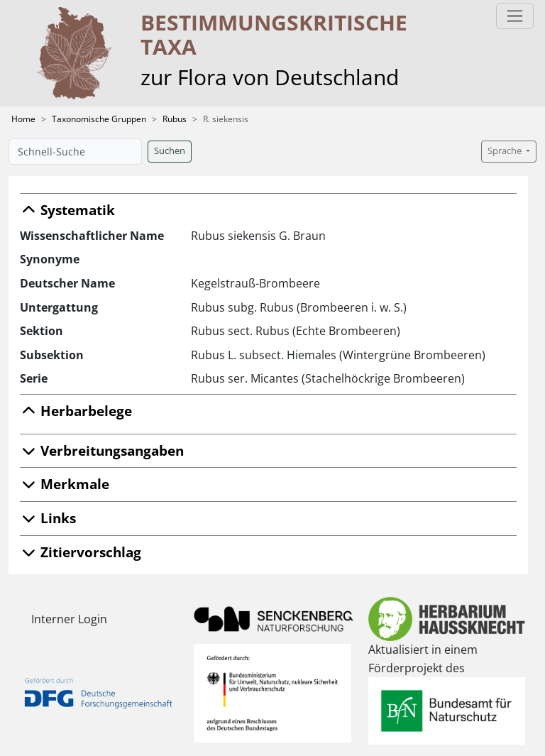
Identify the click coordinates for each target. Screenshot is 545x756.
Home (23, 119)
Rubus (175, 119)
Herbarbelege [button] (76, 411)
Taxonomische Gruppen (99, 119)
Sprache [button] (506, 151)
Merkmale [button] (65, 484)
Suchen (170, 151)
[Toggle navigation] (515, 16)
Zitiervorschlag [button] (81, 552)
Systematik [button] (67, 210)
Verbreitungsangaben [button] (102, 450)
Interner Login (69, 619)
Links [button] (48, 518)
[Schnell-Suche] (75, 152)
